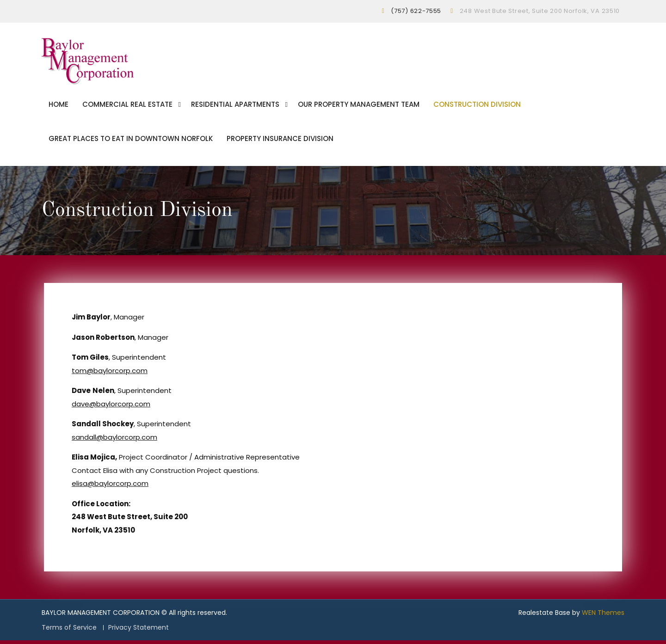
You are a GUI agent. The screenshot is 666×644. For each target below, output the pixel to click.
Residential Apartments (235, 106)
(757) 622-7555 (416, 11)
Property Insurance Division (280, 140)
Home (59, 106)
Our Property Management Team (359, 106)
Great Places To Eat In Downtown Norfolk (131, 140)
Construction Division (477, 106)
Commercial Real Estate (127, 106)
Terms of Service (69, 631)
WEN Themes (603, 616)
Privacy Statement (139, 631)
